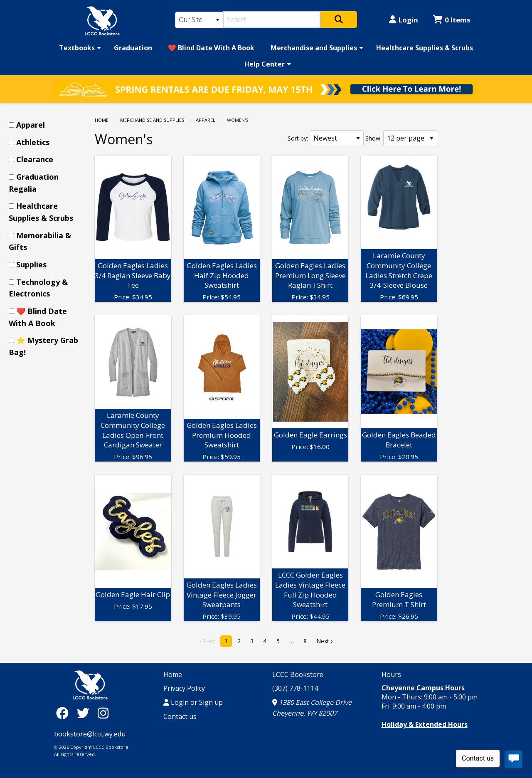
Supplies (31, 264)
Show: (373, 138)
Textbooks (77, 48)
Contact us (180, 716)
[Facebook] (64, 713)
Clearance (35, 159)
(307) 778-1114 (295, 688)
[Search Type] (199, 20)
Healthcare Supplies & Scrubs (425, 48)
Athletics (33, 142)
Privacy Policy (184, 688)
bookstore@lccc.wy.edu (90, 734)
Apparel (206, 120)
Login (404, 20)
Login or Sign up (193, 702)
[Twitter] (85, 713)
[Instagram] (103, 713)
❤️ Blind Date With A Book (211, 48)
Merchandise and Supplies (314, 48)
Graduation (133, 48)
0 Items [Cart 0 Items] (452, 20)
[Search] (272, 20)
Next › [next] (324, 641)
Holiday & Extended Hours (425, 724)
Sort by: (298, 138)
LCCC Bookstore (298, 674)
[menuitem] (79, 48)
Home (102, 120)
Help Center (265, 64)
